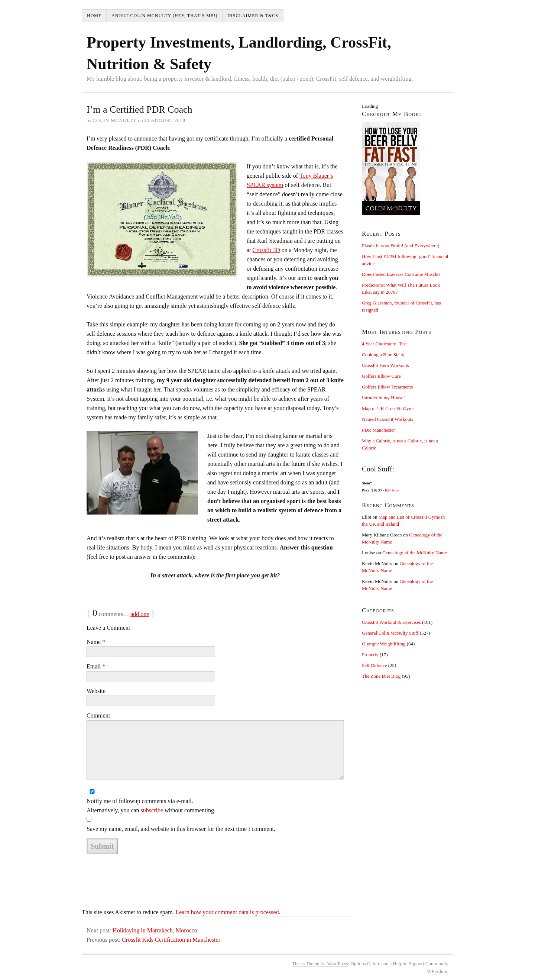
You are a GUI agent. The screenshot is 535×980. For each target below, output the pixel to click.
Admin (438, 971)
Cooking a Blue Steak (383, 354)
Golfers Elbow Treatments (387, 387)
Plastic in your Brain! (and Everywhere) (401, 246)
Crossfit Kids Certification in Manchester (171, 940)
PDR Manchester (378, 430)
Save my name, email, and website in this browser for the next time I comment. (181, 829)
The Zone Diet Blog (381, 676)
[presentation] (143, 873)
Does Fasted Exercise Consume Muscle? (401, 274)
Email (96, 666)
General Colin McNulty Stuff (390, 633)
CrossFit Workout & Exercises (391, 622)
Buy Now (392, 490)
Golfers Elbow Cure (381, 376)
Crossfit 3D (266, 250)
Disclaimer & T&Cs (253, 16)
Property (370, 655)
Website (96, 691)
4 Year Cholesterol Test (384, 344)
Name (96, 642)
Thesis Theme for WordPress (320, 963)
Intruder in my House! (383, 398)
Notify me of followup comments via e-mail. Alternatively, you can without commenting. (151, 806)
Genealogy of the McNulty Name (415, 553)
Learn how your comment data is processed (227, 912)
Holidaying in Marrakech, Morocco (155, 930)
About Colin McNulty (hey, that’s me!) (164, 16)
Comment (98, 715)
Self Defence (374, 665)
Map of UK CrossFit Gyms (388, 408)
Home (94, 16)
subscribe (152, 810)
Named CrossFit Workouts (388, 419)
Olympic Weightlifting (384, 644)
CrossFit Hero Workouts (385, 365)
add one (140, 614)
